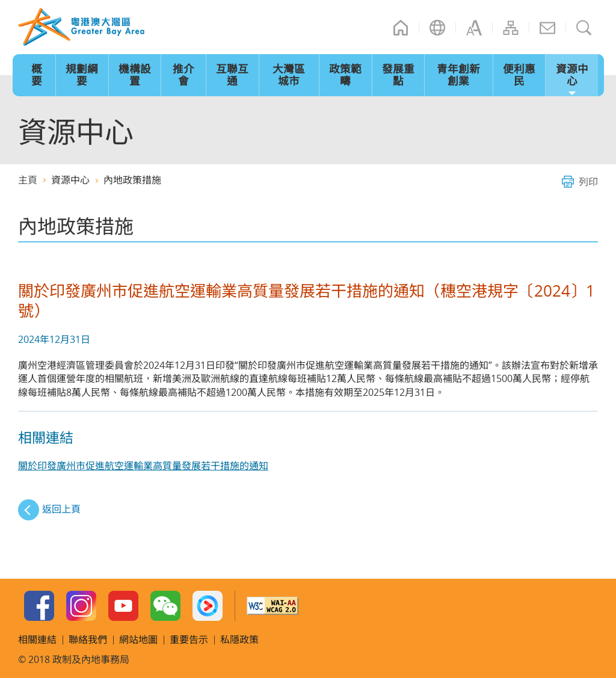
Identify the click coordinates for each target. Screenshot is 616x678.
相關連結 (37, 639)
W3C (273, 606)
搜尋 (584, 28)
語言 (437, 28)
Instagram (81, 606)
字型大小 (474, 28)
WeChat (165, 606)
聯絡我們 (547, 28)
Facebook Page (39, 606)
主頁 (401, 28)
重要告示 (189, 639)
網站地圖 (511, 28)
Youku (208, 606)
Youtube (123, 606)
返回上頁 (61, 509)
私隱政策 (239, 639)
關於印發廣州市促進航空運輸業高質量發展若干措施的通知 (143, 466)
